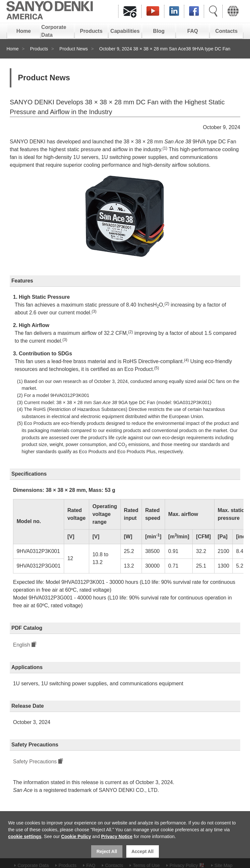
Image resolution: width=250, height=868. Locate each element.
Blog (159, 31)
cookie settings (25, 836)
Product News (74, 49)
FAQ (193, 31)
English (21, 645)
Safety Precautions (35, 762)
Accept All (143, 851)
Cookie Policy (76, 836)
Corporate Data (54, 31)
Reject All (107, 851)
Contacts (226, 31)
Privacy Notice (117, 836)
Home (23, 31)
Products (91, 31)
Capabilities (125, 31)
